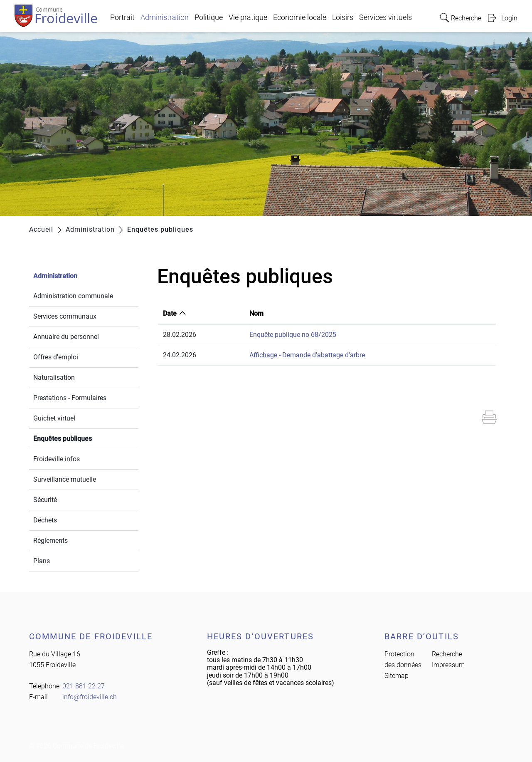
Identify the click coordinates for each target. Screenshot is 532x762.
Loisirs (343, 17)
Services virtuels (385, 17)
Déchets (45, 520)
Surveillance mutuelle (65, 479)
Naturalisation (54, 377)
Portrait (122, 17)
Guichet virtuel (54, 418)
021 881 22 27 (84, 686)
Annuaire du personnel (66, 337)
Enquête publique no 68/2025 (293, 335)
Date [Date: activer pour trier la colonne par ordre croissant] (170, 313)
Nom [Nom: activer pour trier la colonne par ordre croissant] (256, 313)
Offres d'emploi (56, 357)
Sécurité (45, 500)
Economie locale (300, 17)
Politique (209, 17)
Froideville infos (57, 459)
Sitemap (397, 676)
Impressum (448, 665)
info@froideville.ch (90, 697)
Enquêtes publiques (82, 438)
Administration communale (73, 296)
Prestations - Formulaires (70, 398)
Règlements (50, 541)
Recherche (447, 654)
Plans (42, 561)
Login (509, 18)
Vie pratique (248, 17)
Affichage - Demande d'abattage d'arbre (307, 355)
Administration (165, 17)
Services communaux (65, 316)
